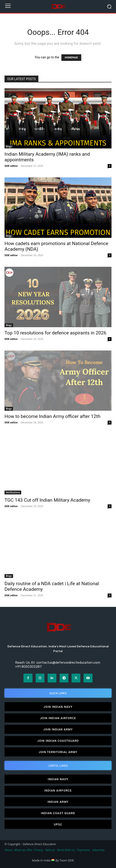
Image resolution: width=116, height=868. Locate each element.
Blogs (9, 146)
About (8, 850)
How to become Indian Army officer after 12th (52, 416)
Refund (50, 850)
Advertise (99, 850)
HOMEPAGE (71, 58)
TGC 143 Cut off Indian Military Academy (47, 500)
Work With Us (66, 850)
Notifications (13, 492)
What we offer (23, 850)
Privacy (39, 850)
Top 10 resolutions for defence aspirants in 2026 (55, 333)
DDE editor (11, 166)
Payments (84, 850)
